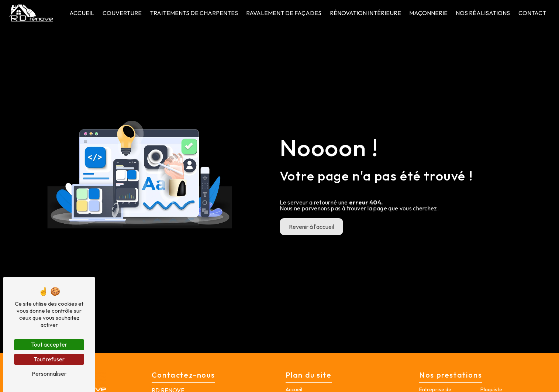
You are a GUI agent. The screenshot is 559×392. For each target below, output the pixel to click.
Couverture (122, 13)
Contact (532, 13)
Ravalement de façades (284, 13)
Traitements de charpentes (194, 13)
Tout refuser (49, 359)
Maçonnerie (428, 13)
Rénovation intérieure (365, 13)
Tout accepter (49, 344)
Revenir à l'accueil (311, 227)
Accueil (82, 13)
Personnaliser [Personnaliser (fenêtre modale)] (49, 374)
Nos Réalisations (483, 13)
